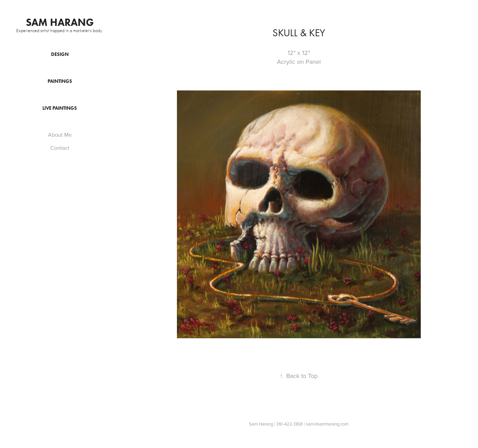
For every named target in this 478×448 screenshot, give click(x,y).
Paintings (60, 81)
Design (60, 54)
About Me (60, 135)
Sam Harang (60, 22)
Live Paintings (60, 108)
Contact (60, 148)
